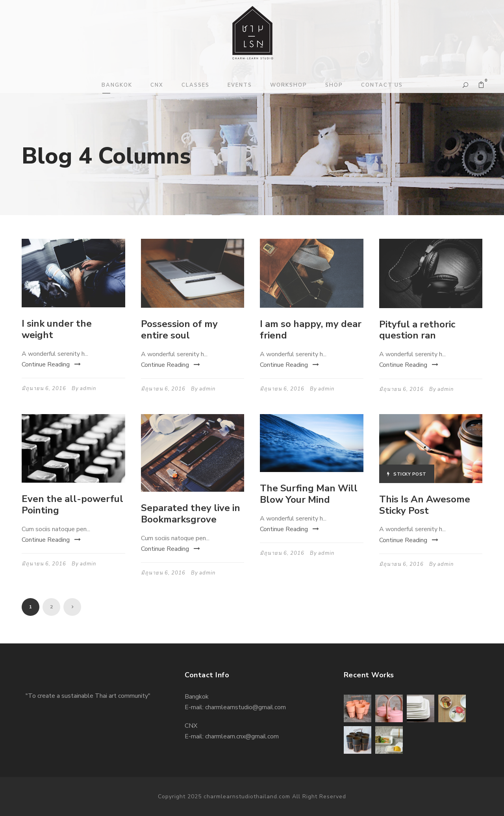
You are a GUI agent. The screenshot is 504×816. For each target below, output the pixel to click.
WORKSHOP (289, 85)
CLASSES (195, 85)
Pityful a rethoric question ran (417, 330)
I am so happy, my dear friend (311, 330)
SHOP (334, 85)
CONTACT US (382, 85)
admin (88, 388)
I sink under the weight (57, 329)
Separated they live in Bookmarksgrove (191, 514)
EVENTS (240, 85)
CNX (157, 85)
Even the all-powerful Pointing (72, 505)
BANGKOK (117, 85)
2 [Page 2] (51, 607)
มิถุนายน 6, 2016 (44, 388)
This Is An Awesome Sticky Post (425, 505)
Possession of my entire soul (179, 330)
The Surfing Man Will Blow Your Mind (309, 494)
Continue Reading (51, 364)
